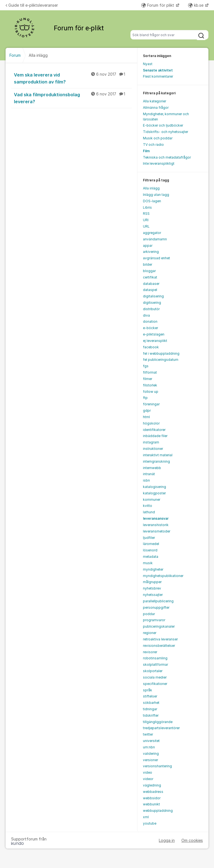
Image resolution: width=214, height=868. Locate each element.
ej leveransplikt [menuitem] (155, 341)
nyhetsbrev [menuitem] (152, 588)
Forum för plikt (158, 5)
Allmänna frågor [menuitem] (156, 108)
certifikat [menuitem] (150, 277)
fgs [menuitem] (146, 366)
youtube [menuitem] (150, 823)
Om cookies (192, 840)
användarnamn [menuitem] (155, 239)
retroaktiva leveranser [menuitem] (160, 639)
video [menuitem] (148, 772)
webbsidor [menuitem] (152, 798)
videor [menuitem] (148, 779)
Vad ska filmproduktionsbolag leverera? (73, 98)
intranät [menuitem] (149, 474)
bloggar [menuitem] (149, 271)
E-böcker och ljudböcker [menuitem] (163, 125)
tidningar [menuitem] (150, 709)
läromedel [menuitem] (151, 544)
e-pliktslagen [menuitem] (154, 334)
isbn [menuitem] (146, 480)
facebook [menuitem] (151, 347)
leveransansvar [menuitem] (156, 518)
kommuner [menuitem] (152, 500)
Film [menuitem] (146, 151)
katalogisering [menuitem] (155, 487)
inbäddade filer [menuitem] (155, 436)
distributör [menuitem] (151, 309)
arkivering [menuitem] (151, 252)
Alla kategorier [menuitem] (155, 101)
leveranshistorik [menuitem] (156, 525)
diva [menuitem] (146, 315)
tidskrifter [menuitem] (151, 715)
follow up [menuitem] (151, 392)
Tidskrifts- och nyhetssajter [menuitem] (166, 132)
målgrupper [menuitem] (152, 582)
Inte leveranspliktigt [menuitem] (159, 163)
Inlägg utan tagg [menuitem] (156, 195)
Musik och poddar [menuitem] (158, 138)
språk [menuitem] (148, 690)
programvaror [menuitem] (154, 620)
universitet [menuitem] (151, 741)
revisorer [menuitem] (150, 652)
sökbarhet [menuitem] (151, 703)
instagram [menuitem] (151, 442)
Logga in (167, 840)
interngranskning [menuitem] (156, 461)
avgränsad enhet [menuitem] (156, 258)
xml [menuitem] (146, 817)
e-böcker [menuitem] (150, 328)
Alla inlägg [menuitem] (151, 188)
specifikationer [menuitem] (155, 684)
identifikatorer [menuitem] (154, 430)
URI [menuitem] (146, 220)
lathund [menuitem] (149, 512)
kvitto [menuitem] (148, 506)
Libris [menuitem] (147, 207)
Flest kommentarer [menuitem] (158, 76)
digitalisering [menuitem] (153, 296)
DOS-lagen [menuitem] (152, 201)
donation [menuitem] (150, 321)
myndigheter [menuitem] (153, 569)
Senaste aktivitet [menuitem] (158, 70)
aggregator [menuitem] (152, 233)
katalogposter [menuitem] (154, 493)
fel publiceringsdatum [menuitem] (161, 360)
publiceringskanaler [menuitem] (159, 626)
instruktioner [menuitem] (153, 449)
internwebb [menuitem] (152, 468)
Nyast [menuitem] (148, 64)
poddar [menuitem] (149, 614)
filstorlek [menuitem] (150, 385)
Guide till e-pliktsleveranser (32, 5)
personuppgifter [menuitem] (156, 607)
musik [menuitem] (148, 563)
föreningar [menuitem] (151, 404)
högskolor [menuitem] (151, 423)
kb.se (196, 5)
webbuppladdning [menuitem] (158, 811)
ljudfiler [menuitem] (149, 538)
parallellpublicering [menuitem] (158, 601)
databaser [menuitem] (151, 284)
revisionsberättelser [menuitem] (159, 646)
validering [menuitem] (151, 754)
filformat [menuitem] (150, 372)
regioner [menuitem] (150, 633)
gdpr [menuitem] (147, 410)
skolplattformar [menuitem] (155, 664)
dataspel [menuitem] (150, 290)
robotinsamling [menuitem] (155, 658)
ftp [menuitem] (145, 398)
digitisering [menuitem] (152, 303)
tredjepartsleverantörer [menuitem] (161, 728)
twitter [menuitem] (148, 734)
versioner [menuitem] (150, 760)
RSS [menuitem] (146, 214)
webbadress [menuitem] (153, 792)
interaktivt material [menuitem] (158, 455)
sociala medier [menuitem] (155, 677)
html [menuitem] (146, 417)
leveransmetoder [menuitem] (157, 531)
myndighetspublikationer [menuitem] (163, 576)
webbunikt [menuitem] (151, 804)
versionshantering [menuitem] (157, 766)
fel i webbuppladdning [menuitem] (161, 353)
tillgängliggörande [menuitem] (158, 722)
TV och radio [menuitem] (153, 145)
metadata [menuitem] (151, 557)
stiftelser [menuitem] (150, 696)
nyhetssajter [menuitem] (153, 595)
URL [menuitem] (146, 226)
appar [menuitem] (148, 246)
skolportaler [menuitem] (153, 671)
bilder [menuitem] (148, 264)
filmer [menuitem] (148, 379)
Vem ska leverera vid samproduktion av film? (73, 78)
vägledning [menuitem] (152, 785)
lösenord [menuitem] (150, 550)
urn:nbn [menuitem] (149, 747)
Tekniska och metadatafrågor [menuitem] (167, 157)
